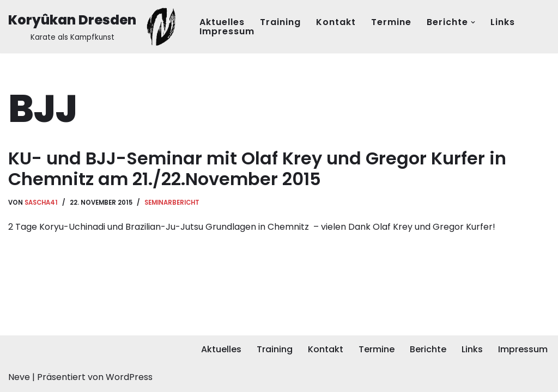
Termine (391, 22)
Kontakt (336, 22)
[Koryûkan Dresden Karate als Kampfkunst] (95, 27)
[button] (473, 22)
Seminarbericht (172, 203)
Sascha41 (41, 203)
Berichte (428, 349)
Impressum (227, 31)
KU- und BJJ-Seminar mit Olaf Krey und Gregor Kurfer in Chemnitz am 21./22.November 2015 (257, 169)
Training (280, 22)
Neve (19, 377)
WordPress (129, 377)
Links (503, 22)
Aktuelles (222, 22)
